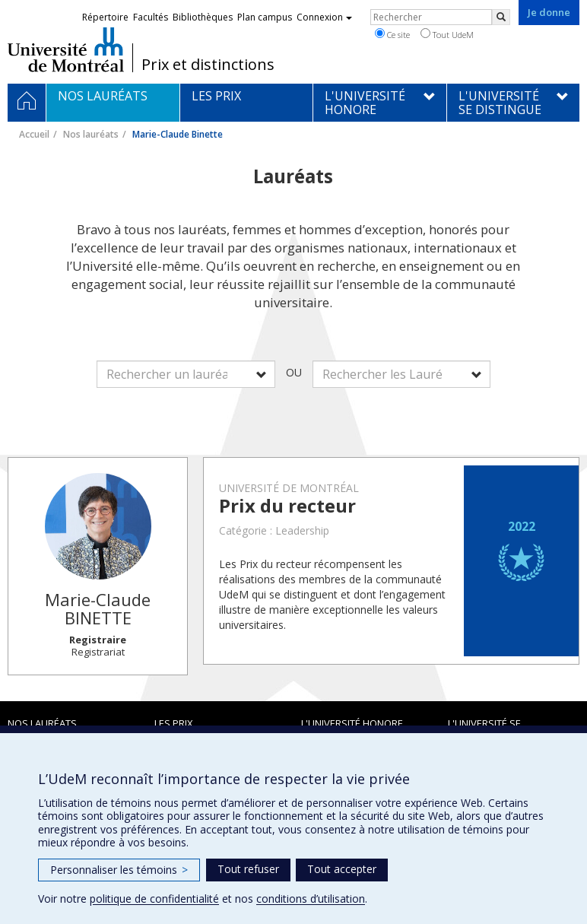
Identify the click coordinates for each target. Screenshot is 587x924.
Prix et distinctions (208, 65)
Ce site (392, 34)
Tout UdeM (447, 34)
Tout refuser (248, 869)
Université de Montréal (66, 49)
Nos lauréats (91, 134)
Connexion (324, 17)
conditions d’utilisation (311, 899)
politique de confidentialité (154, 899)
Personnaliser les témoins (119, 870)
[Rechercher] (501, 17)
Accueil (34, 134)
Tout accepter (342, 869)
